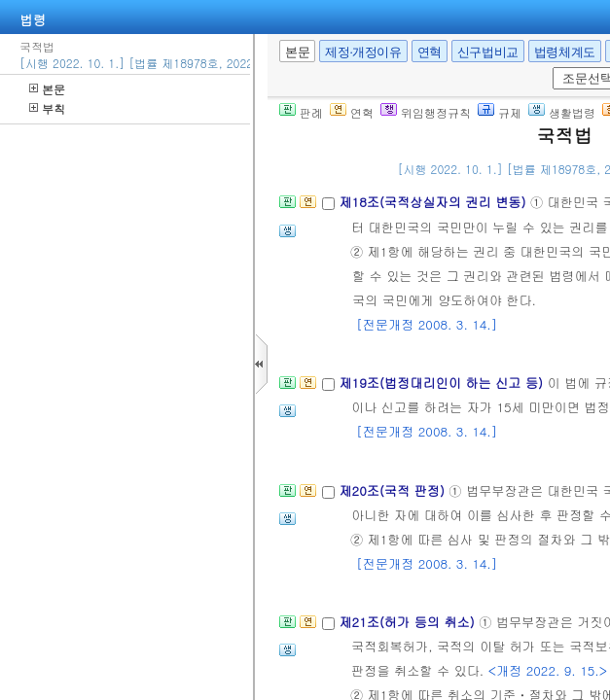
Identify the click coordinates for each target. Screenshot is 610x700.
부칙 (47, 108)
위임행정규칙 (426, 112)
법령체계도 (565, 52)
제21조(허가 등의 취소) (409, 622)
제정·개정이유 (363, 52)
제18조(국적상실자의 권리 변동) (434, 202)
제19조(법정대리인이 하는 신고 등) (443, 383)
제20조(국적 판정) (394, 490)
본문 (47, 89)
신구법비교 (488, 52)
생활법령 (562, 112)
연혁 (430, 52)
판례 (301, 112)
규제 (500, 112)
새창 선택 (549, 68)
